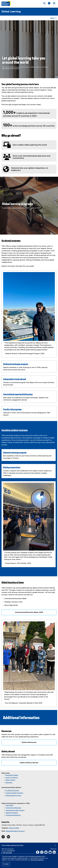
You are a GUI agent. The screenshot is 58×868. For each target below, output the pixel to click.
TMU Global (9, 804)
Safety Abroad (10, 779)
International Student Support (15, 809)
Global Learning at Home (13, 794)
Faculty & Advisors (12, 776)
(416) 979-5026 (14, 827)
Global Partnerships (12, 812)
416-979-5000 (8, 852)
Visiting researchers (12, 465)
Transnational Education (13, 814)
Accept (6, 864)
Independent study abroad (15, 379)
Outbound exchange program (16, 364)
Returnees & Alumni (12, 774)
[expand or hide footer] (55, 844)
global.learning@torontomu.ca (15, 830)
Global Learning (11, 12)
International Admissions (13, 807)
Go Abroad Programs (12, 789)
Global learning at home (13, 581)
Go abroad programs (11, 241)
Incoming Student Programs (14, 792)
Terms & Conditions (37, 860)
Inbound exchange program (15, 450)
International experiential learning (18, 394)
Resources (9, 781)
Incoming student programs (15, 430)
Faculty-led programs (12, 409)
